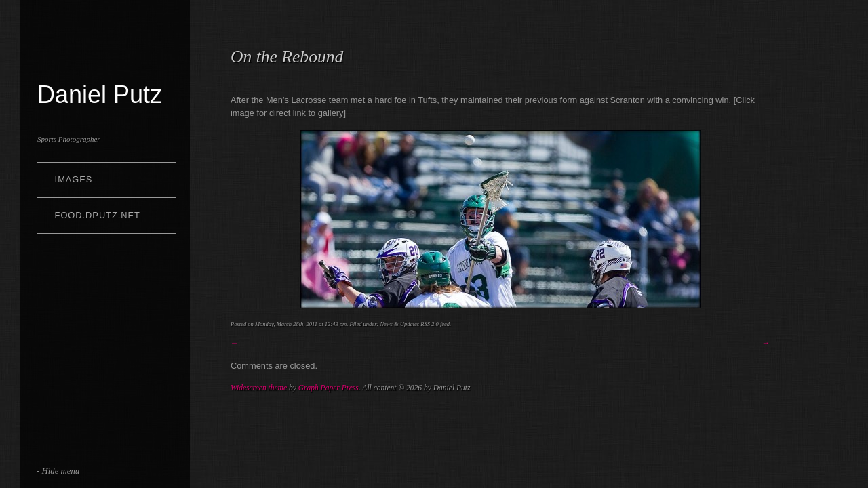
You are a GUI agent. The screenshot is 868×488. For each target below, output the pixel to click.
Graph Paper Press (329, 388)
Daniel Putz (100, 95)
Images (74, 179)
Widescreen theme (259, 388)
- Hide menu (58, 471)
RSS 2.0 (430, 324)
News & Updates (399, 324)
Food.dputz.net (98, 215)
